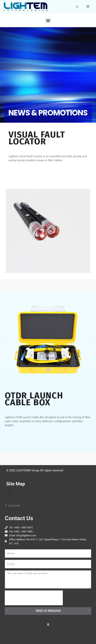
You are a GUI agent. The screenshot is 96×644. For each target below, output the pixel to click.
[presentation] (34, 598)
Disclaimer (14, 506)
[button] (77, 7)
